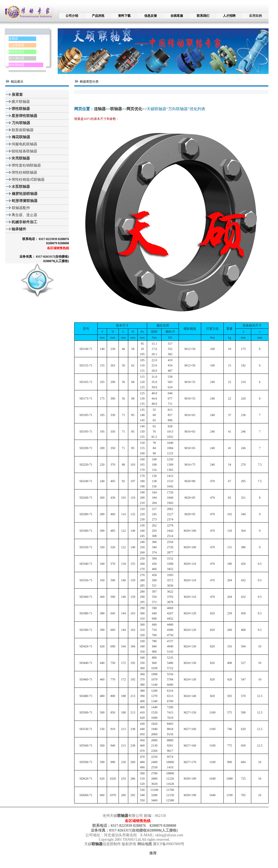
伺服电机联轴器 (24, 144)
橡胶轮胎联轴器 (24, 194)
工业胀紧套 (17, 45)
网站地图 (145, 844)
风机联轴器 (17, 52)
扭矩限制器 (17, 65)
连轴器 (13, 39)
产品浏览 (98, 16)
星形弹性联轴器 (24, 116)
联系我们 (203, 16)
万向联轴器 (20, 123)
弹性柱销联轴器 (24, 172)
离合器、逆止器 (24, 215)
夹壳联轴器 (21, 158)
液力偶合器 (17, 58)
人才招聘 (229, 16)
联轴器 (116, 109)
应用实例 (255, 16)
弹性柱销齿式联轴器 (28, 180)
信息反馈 (151, 16)
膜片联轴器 (21, 102)
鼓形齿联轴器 (23, 130)
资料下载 (124, 16)
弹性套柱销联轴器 (26, 165)
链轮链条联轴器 (24, 151)
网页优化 (134, 109)
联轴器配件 (21, 208)
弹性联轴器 (21, 109)
